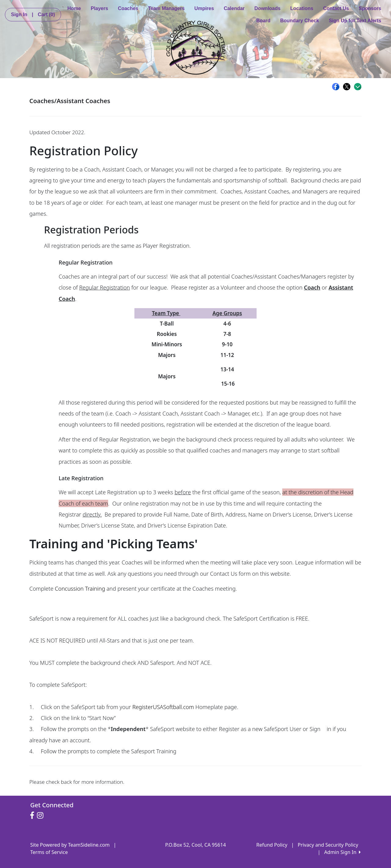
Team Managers (166, 8)
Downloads (267, 8)
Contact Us (336, 8)
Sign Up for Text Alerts (355, 21)
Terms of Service (49, 852)
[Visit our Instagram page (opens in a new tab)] (42, 816)
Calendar (234, 8)
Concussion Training (80, 589)
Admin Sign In (342, 852)
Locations (302, 8)
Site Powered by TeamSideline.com (70, 845)
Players (99, 8)
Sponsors (370, 8)
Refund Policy (272, 845)
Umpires (204, 8)
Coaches (128, 8)
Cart (46, 14)
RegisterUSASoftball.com (163, 707)
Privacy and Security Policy (328, 845)
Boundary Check (300, 21)
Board (263, 21)
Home (74, 8)
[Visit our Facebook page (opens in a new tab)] (34, 816)
